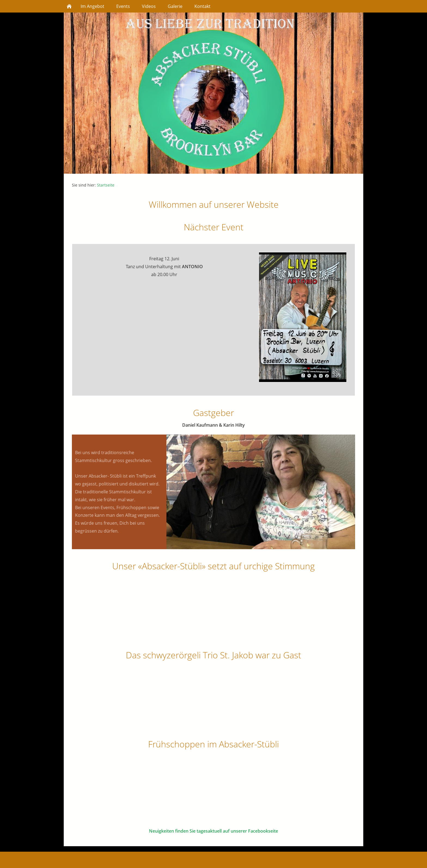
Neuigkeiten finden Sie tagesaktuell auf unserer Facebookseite (213, 831)
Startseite (106, 185)
